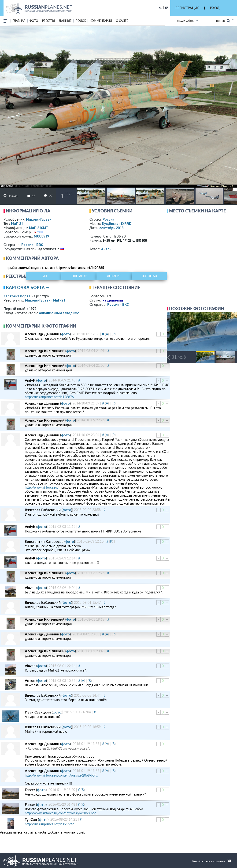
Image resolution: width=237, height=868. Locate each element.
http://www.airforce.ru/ (42, 487)
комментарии (101, 21)
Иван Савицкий (38, 712)
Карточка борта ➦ (28, 287)
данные (65, 21)
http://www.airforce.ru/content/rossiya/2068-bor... (61, 775)
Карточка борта (17, 296)
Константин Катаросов (44, 541)
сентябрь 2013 (111, 228)
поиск (81, 21)
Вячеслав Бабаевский (43, 510)
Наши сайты (186, 21)
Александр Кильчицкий (45, 351)
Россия (109, 219)
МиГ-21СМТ (39, 228)
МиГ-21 (17, 223)
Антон (106, 249)
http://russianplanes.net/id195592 (49, 824)
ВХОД (215, 8)
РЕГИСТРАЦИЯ (187, 8)
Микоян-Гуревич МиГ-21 (45, 300)
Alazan (30, 588)
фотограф (149, 276)
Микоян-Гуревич (40, 219)
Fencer (30, 790)
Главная (19, 21)
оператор (79, 276)
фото (34, 21)
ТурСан (31, 819)
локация (114, 276)
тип (40, 232)
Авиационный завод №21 (60, 313)
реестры (48, 21)
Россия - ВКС (118, 304)
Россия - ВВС (32, 245)
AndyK (30, 380)
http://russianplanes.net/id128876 (49, 397)
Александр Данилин (42, 334)
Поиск (223, 21)
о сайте (122, 21)
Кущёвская (117, 223)
